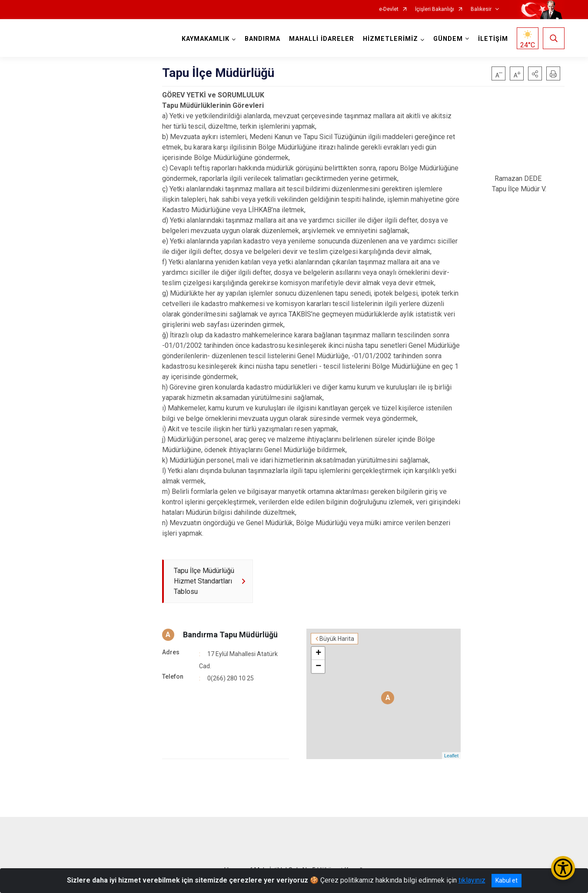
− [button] (318, 666)
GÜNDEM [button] (448, 39)
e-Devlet (389, 9)
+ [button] (318, 653)
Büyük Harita (337, 639)
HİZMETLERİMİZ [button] (390, 39)
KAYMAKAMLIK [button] (206, 39)
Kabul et (507, 880)
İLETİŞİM (493, 39)
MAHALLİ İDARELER (322, 39)
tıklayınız (472, 880)
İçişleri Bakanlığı (435, 9)
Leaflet (451, 756)
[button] (535, 73)
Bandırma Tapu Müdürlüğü (230, 635)
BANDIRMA (262, 39)
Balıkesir (481, 9)
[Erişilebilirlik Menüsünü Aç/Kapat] (563, 868)
